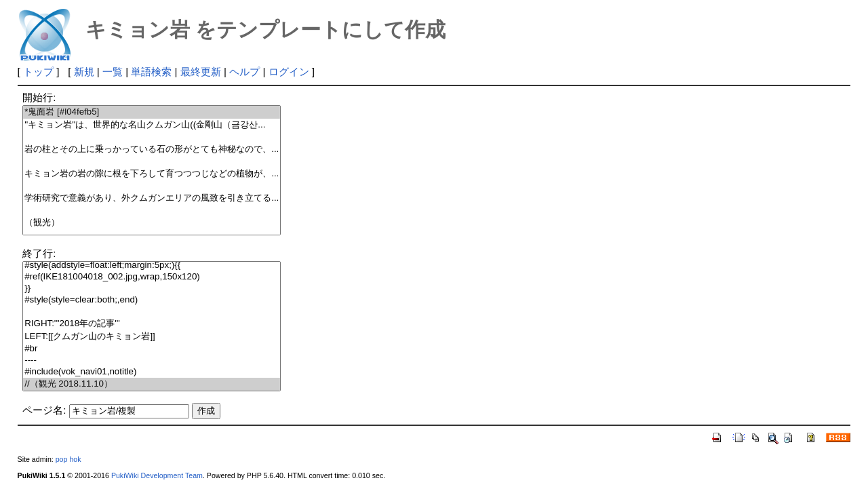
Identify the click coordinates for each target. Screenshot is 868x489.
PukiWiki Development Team (157, 475)
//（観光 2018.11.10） (152, 384)
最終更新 (201, 72)
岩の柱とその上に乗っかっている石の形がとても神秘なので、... (152, 150)
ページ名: (44, 410)
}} (152, 289)
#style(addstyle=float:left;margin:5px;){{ (152, 266)
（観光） (152, 223)
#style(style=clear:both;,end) (152, 300)
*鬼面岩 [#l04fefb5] (152, 112)
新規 (84, 72)
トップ (38, 72)
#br (152, 349)
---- (152, 360)
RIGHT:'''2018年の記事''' (152, 324)
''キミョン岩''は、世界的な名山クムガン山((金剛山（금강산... (152, 125)
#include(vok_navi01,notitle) (152, 372)
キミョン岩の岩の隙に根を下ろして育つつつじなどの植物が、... (152, 174)
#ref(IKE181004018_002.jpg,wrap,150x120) (152, 277)
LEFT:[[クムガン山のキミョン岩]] (152, 337)
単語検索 (151, 72)
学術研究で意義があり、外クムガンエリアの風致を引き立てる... (152, 198)
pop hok (68, 459)
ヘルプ (244, 72)
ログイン (289, 72)
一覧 (113, 72)
